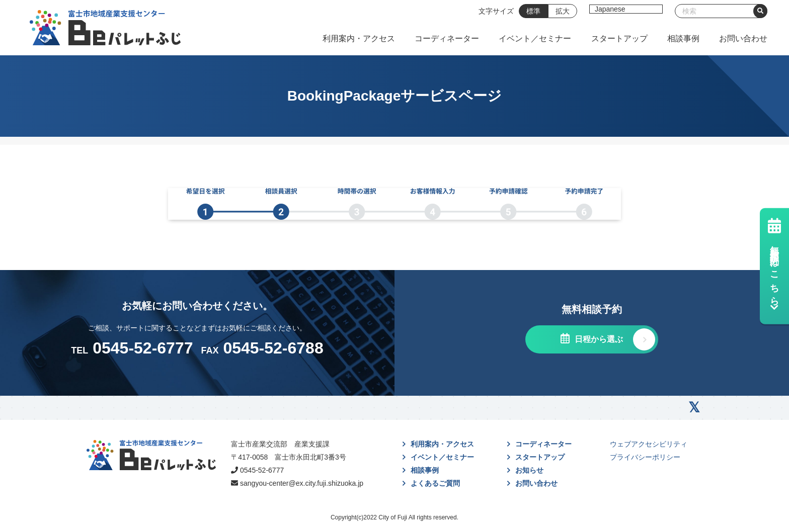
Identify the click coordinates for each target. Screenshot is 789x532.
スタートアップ (619, 38)
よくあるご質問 (435, 483)
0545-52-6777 (262, 470)
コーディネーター (447, 38)
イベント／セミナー (535, 38)
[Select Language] (626, 9)
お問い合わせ (743, 38)
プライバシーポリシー (645, 457)
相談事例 (683, 38)
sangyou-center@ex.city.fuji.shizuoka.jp (302, 483)
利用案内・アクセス (359, 38)
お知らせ (529, 470)
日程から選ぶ (597, 339)
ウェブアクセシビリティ (649, 444)
